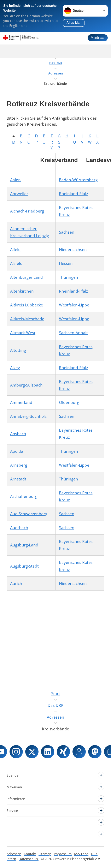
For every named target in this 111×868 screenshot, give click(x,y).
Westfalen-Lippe (74, 305)
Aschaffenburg (24, 496)
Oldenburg (69, 402)
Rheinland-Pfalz (74, 194)
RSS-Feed (81, 854)
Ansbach (18, 434)
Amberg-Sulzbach (26, 385)
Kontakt (30, 854)
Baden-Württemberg (78, 180)
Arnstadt (18, 479)
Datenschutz (29, 859)
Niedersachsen (73, 250)
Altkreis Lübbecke (27, 305)
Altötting (18, 350)
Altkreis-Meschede (27, 319)
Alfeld (15, 250)
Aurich (16, 583)
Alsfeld (16, 263)
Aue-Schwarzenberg (29, 514)
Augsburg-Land (24, 545)
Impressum (63, 854)
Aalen (15, 180)
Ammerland (21, 402)
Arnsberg (19, 465)
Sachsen (67, 232)
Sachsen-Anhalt (73, 333)
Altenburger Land (27, 277)
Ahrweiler (19, 194)
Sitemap (45, 854)
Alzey (15, 368)
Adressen (14, 854)
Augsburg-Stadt (24, 566)
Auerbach (19, 528)
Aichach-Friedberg (27, 211)
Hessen (66, 263)
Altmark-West (23, 333)
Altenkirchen (22, 291)
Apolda (17, 451)
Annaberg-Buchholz (28, 416)
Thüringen (69, 277)
